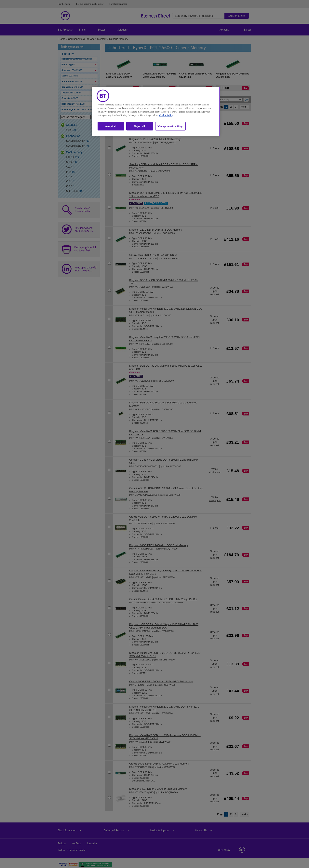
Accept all (111, 126)
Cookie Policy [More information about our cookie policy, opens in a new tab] (166, 115)
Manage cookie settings (170, 126)
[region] (156, 111)
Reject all (140, 126)
